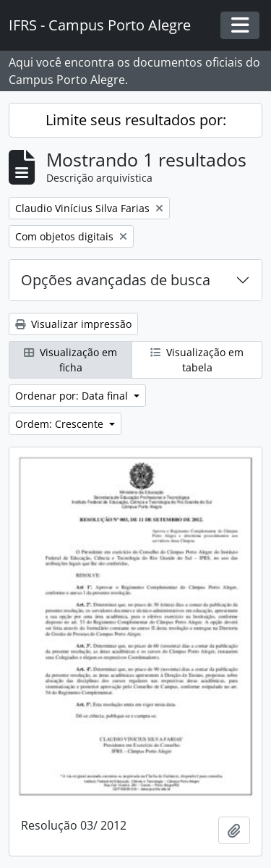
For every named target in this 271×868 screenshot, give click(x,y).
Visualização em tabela (197, 360)
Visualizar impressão (73, 324)
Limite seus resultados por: (136, 120)
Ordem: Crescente (61, 424)
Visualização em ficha (70, 360)
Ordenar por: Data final (73, 396)
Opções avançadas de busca (116, 280)
